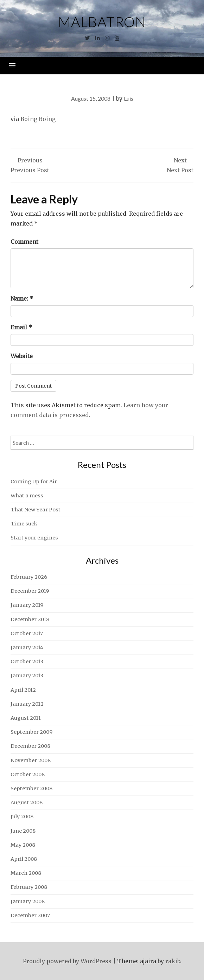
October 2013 (27, 662)
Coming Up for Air (34, 482)
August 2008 (27, 803)
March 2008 (26, 873)
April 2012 (23, 690)
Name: (22, 298)
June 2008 (23, 831)
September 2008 (31, 788)
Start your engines (34, 538)
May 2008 (23, 845)
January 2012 (27, 704)
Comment (24, 242)
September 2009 (31, 732)
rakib (173, 961)
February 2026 (29, 577)
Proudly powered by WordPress (67, 961)
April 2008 (24, 859)
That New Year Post (36, 510)
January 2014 (27, 647)
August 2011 (26, 718)
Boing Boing (38, 119)
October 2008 (28, 774)
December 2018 (30, 619)
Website (22, 356)
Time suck (24, 524)
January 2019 (27, 605)
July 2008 (22, 817)
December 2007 (30, 915)
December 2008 (30, 746)
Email (21, 327)
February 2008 (29, 887)
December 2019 (30, 591)
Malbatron (102, 22)
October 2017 (27, 633)
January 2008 (28, 901)
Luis (129, 98)
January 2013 (27, 676)
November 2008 (31, 760)
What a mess (27, 496)
